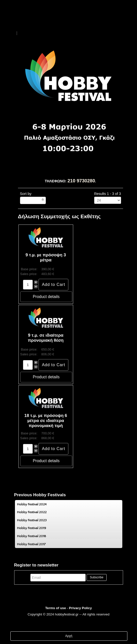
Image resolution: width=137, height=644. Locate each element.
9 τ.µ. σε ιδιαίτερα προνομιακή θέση (46, 338)
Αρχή (69, 636)
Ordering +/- (31, 201)
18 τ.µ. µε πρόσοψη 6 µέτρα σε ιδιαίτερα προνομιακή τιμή (46, 421)
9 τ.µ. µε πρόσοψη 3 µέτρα (46, 257)
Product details (46, 297)
